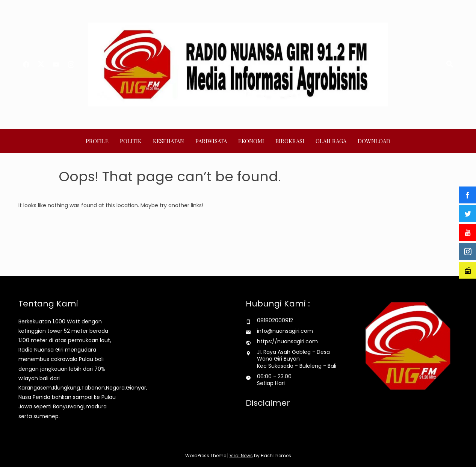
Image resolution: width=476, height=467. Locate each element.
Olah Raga (331, 141)
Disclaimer (268, 403)
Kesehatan (168, 141)
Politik (131, 141)
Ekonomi (251, 141)
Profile (97, 141)
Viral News (241, 456)
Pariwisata (211, 141)
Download (374, 141)
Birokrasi (290, 141)
